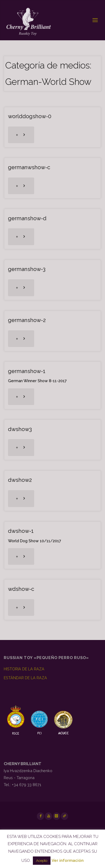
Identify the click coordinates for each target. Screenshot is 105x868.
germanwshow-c (29, 167)
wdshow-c (21, 589)
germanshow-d (27, 218)
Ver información (68, 860)
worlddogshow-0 (30, 116)
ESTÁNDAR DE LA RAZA (25, 678)
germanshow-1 (27, 371)
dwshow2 (20, 480)
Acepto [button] (42, 861)
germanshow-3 (27, 269)
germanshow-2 (27, 320)
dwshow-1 (21, 531)
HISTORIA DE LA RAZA (24, 669)
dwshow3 (20, 429)
